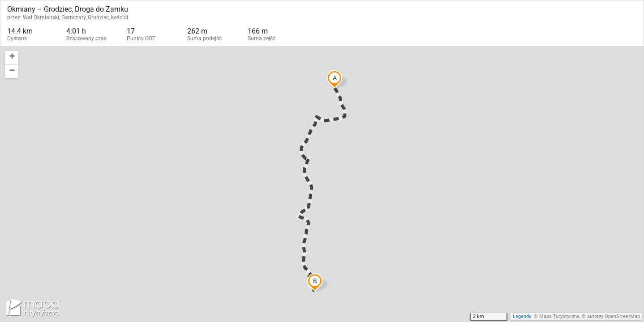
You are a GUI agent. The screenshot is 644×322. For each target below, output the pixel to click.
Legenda (522, 316)
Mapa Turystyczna (559, 316)
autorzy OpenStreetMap (614, 316)
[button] (12, 58)
